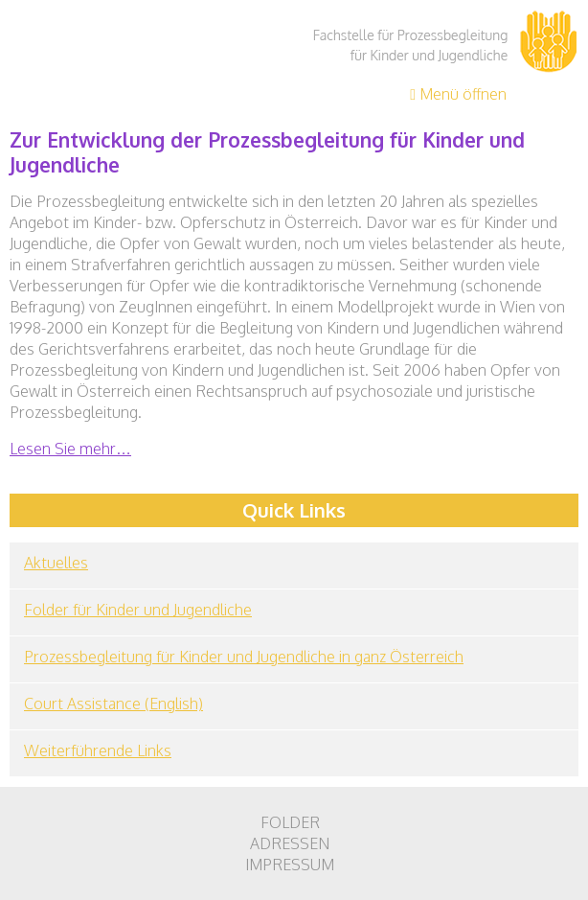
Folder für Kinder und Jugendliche (138, 610)
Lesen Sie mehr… (70, 449)
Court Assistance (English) (113, 704)
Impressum (290, 865)
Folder (290, 822)
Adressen (290, 843)
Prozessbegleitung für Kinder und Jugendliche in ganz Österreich (244, 657)
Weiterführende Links (98, 750)
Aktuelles (56, 563)
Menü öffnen (458, 94)
